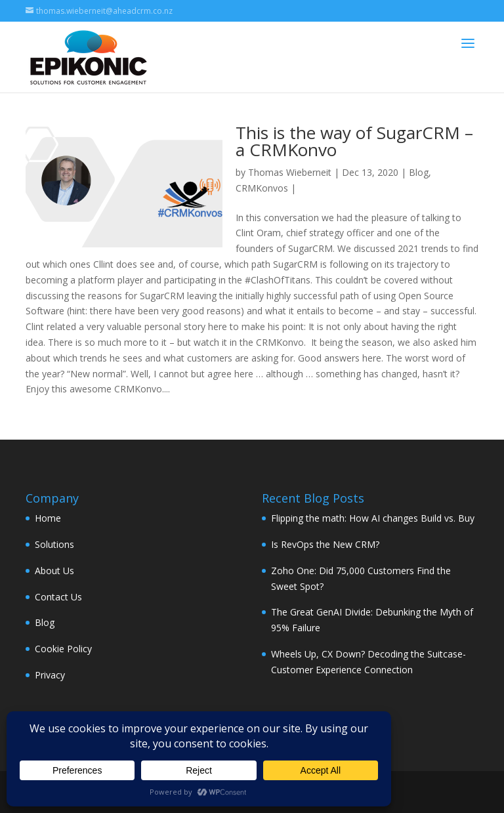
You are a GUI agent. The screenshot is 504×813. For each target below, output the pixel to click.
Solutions (54, 544)
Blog (419, 172)
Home (48, 518)
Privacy (50, 675)
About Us (54, 571)
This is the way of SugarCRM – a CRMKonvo (354, 141)
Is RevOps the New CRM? (325, 544)
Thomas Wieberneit (290, 172)
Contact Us (58, 597)
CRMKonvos (262, 188)
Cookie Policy (63, 649)
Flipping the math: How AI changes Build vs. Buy (373, 518)
